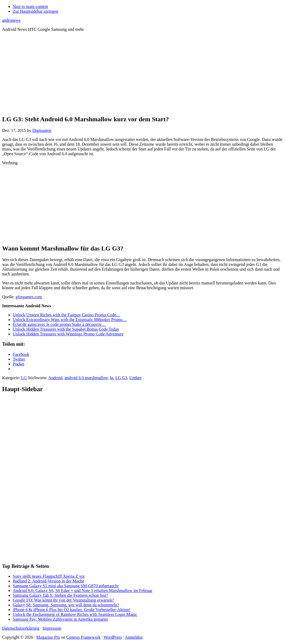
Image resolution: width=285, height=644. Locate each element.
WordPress (113, 637)
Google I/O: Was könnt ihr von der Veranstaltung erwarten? (63, 600)
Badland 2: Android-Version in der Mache (48, 581)
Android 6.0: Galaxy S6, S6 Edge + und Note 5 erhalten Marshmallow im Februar (83, 591)
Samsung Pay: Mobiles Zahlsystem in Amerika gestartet (60, 619)
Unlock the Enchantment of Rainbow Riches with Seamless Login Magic (75, 614)
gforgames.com (29, 297)
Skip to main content (30, 7)
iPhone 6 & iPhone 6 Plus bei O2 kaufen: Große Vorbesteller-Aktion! (72, 610)
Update (135, 378)
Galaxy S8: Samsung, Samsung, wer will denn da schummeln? (66, 605)
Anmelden (134, 637)
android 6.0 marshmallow (86, 378)
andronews (11, 20)
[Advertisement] (142, 73)
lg (111, 378)
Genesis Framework (83, 637)
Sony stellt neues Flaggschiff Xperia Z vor (49, 576)
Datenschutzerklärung (21, 628)
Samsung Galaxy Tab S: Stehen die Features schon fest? (60, 595)
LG (24, 378)
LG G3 (121, 378)
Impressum (52, 628)
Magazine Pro (48, 637)
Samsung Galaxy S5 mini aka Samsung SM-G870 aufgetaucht (66, 586)
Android (55, 378)
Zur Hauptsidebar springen (36, 11)
